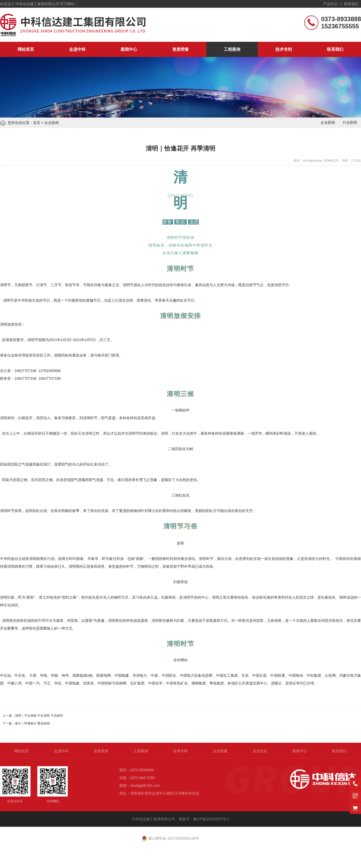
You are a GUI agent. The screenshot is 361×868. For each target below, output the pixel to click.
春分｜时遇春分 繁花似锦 (32, 723)
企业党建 (220, 751)
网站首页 (26, 49)
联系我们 (351, 4)
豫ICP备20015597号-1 (212, 819)
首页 (37, 123)
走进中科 (77, 49)
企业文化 (260, 751)
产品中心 (331, 4)
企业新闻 (52, 123)
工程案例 (232, 49)
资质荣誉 (180, 49)
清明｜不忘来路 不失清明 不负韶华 (39, 716)
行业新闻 (350, 122)
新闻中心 (129, 49)
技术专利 (284, 49)
